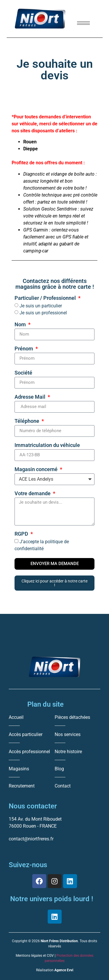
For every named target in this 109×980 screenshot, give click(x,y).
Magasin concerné (37, 469)
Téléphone (27, 421)
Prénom (24, 349)
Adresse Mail (31, 397)
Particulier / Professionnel (46, 298)
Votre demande (33, 494)
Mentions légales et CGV (35, 956)
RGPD (22, 534)
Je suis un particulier (41, 306)
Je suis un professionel (43, 313)
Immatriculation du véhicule (47, 445)
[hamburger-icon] (83, 23)
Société (23, 373)
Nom (21, 325)
